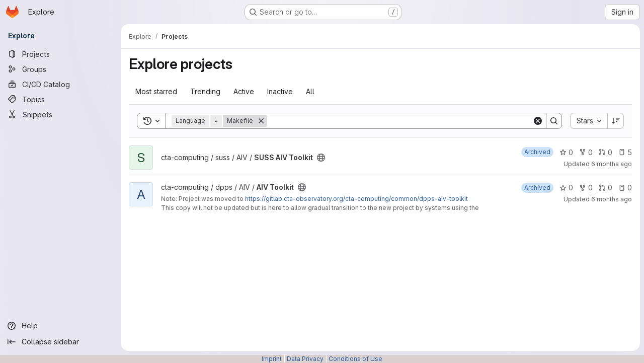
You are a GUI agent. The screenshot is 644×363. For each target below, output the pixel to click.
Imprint (272, 359)
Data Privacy (305, 359)
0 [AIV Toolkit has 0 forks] (586, 188)
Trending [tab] (205, 91)
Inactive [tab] (280, 91)
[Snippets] (60, 114)
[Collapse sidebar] (60, 342)
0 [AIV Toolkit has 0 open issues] (625, 188)
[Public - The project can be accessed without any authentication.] (321, 158)
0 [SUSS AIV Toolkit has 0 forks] (586, 152)
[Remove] (261, 121)
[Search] (400, 121)
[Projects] (60, 54)
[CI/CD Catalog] (60, 84)
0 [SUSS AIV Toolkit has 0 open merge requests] (606, 152)
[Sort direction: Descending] (616, 121)
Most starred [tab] (156, 91)
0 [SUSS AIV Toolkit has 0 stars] (566, 152)
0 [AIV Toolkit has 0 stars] (566, 188)
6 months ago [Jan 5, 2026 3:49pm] (612, 199)
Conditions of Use (355, 359)
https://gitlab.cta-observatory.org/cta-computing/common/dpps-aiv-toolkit (356, 199)
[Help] (60, 326)
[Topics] (60, 99)
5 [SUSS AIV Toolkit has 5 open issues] (625, 152)
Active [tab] (244, 91)
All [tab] (310, 91)
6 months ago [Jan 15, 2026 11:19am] (612, 164)
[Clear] (538, 121)
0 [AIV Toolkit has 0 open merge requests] (606, 188)
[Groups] (60, 69)
